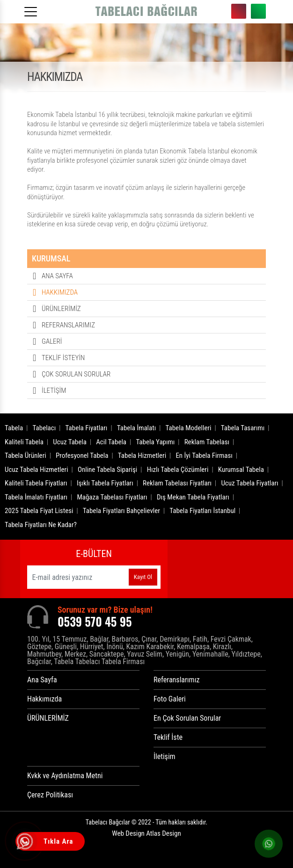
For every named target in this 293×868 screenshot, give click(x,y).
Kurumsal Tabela (241, 470)
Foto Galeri (170, 699)
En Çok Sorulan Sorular (187, 718)
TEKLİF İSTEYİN (63, 358)
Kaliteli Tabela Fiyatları (36, 483)
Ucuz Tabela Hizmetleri (37, 470)
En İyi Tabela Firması (204, 456)
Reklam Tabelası (207, 442)
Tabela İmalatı (137, 428)
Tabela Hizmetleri (142, 456)
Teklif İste (168, 737)
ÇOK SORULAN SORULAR (76, 374)
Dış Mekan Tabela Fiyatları (193, 497)
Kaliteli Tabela (24, 442)
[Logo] (146, 12)
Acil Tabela (111, 442)
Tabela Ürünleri (26, 456)
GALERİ (52, 341)
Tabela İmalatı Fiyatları (36, 497)
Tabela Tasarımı (243, 428)
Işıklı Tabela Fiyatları (105, 483)
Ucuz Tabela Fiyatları (249, 483)
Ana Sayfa (42, 680)
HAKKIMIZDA (60, 292)
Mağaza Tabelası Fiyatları (112, 497)
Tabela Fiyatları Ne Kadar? (41, 525)
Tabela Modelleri (189, 428)
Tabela (14, 428)
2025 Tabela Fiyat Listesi (39, 511)
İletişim (165, 756)
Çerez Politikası (50, 795)
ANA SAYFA (57, 276)
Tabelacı (44, 428)
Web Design (146, 833)
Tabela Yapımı (155, 442)
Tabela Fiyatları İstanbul (202, 511)
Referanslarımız (176, 680)
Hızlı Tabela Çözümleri (178, 470)
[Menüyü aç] (32, 9)
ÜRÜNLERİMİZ (61, 309)
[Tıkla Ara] (26, 842)
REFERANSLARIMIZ (68, 325)
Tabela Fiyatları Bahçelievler (121, 511)
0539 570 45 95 (239, 11)
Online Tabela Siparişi (107, 470)
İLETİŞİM (54, 391)
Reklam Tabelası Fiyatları (177, 483)
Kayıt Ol (143, 577)
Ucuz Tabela (70, 442)
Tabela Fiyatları (87, 428)
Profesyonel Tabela (82, 456)
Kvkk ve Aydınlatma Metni (65, 776)
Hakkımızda (44, 699)
